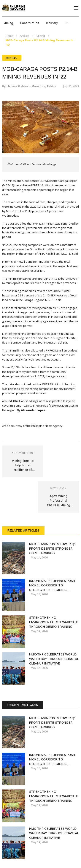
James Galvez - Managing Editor (32, 86)
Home (9, 36)
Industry (52, 23)
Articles (25, 36)
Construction (29, 23)
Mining (8, 23)
